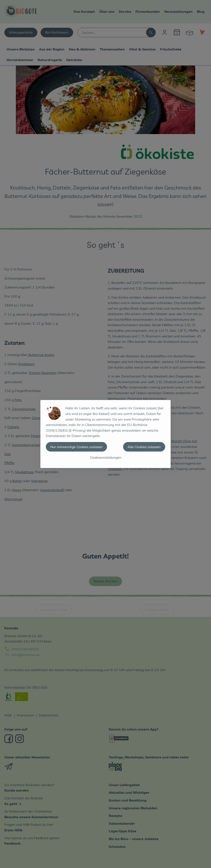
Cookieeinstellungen (106, 457)
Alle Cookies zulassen (144, 447)
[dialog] (105, 434)
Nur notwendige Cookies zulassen (76, 447)
